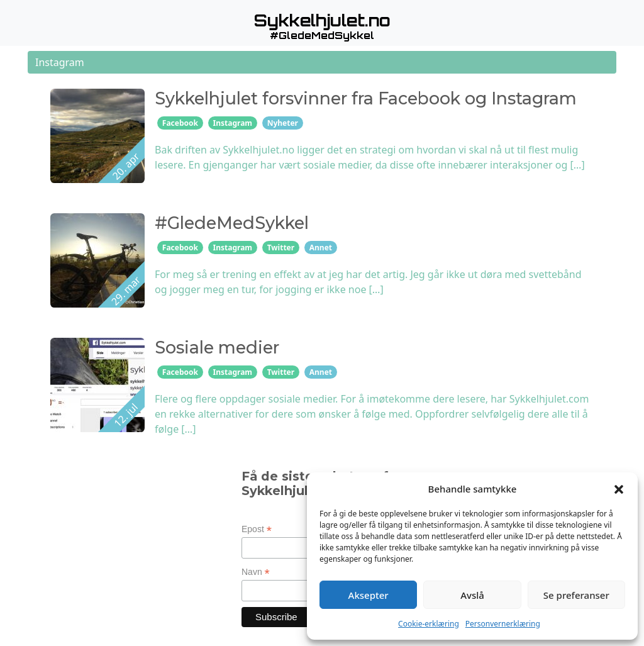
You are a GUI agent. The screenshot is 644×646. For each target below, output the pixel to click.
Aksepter (369, 595)
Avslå (472, 595)
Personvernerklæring (503, 624)
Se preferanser (576, 595)
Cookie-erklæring (429, 624)
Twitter (281, 248)
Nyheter (283, 123)
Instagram (233, 123)
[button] (619, 489)
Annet (321, 248)
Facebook (180, 123)
